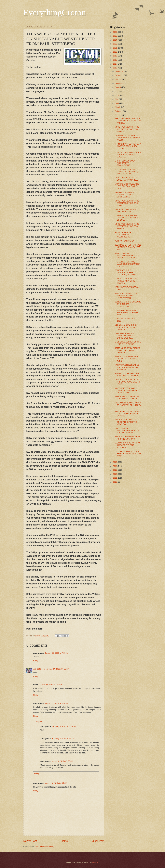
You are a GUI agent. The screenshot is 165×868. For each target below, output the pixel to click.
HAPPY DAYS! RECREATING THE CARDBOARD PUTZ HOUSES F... (127, 367)
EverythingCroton (55, 12)
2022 (115, 44)
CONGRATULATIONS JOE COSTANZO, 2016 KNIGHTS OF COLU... (128, 218)
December (120, 71)
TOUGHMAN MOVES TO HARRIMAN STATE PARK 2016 (127, 313)
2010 (115, 482)
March (118, 107)
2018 (115, 60)
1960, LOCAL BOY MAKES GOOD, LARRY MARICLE (127, 179)
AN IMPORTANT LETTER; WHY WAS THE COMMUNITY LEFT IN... (128, 146)
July (117, 91)
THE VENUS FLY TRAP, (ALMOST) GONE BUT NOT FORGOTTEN (127, 264)
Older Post (98, 841)
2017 (115, 64)
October (119, 79)
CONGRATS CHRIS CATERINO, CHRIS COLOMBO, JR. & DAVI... (126, 272)
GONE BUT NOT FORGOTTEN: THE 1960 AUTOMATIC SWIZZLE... (128, 155)
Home (64, 841)
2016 (115, 68)
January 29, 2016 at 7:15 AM (57, 653)
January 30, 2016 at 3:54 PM (57, 703)
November (120, 75)
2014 (115, 466)
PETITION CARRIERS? (125, 241)
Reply (36, 660)
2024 (115, 40)
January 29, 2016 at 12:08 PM (51, 685)
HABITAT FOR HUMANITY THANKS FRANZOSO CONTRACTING (126, 195)
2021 (115, 48)
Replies (39, 721)
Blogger (95, 862)
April (117, 103)
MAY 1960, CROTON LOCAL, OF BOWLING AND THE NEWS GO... (127, 422)
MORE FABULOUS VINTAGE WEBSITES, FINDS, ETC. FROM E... (127, 129)
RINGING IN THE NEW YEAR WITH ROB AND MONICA (127, 375)
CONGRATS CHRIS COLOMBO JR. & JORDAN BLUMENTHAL (128, 304)
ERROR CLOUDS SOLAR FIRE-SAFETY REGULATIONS (126, 163)
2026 (115, 32)
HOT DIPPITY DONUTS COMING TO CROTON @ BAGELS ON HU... (127, 171)
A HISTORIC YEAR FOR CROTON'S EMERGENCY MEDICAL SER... (127, 390)
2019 (115, 56)
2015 (115, 462)
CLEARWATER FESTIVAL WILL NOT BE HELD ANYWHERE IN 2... (128, 247)
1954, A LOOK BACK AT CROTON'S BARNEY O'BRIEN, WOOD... (125, 336)
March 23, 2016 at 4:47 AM (56, 783)
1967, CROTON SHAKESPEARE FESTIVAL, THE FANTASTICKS (127, 430)
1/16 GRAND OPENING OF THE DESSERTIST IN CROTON (126, 327)
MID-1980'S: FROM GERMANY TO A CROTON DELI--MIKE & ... (128, 405)
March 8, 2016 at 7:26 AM (63, 761)
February (119, 111)
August (118, 87)
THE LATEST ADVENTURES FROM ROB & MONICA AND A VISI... (128, 454)
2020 (115, 52)
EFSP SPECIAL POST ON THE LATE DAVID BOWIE (128, 343)
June (117, 95)
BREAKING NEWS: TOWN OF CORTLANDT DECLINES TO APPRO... (128, 121)
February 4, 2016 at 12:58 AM (64, 726)
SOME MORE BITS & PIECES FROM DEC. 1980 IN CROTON (127, 350)
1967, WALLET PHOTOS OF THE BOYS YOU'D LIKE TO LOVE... (127, 382)
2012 (115, 474)
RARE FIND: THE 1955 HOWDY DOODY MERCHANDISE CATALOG (128, 414)
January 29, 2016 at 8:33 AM (57, 669)
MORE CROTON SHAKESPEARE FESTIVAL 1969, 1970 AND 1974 (127, 256)
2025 (115, 36)
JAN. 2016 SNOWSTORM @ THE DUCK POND (127, 210)
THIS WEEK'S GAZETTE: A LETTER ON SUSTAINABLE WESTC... (128, 138)
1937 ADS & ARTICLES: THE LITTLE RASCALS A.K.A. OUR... (127, 186)
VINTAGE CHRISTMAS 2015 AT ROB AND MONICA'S (128, 438)
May (117, 99)
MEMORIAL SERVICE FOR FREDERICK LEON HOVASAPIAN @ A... (126, 296)
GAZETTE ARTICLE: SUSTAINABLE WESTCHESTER (123, 235)
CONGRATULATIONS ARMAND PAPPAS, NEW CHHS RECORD (128, 281)
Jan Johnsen (39, 669)
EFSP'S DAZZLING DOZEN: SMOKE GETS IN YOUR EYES (126, 359)
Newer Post (30, 841)
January (119, 115)
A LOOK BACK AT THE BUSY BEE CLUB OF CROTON (127, 398)
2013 (115, 470)
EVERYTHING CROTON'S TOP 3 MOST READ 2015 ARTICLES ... (128, 445)
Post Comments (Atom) (44, 847)
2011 (115, 478)
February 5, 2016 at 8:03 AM (64, 739)
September (120, 83)
